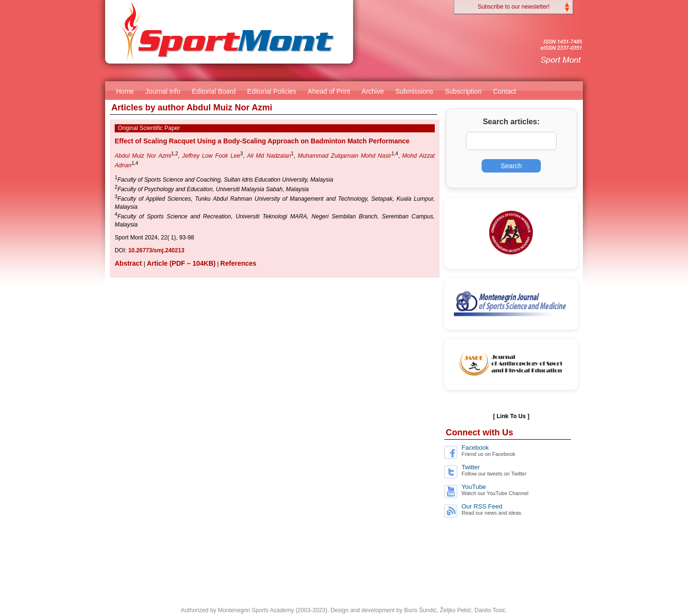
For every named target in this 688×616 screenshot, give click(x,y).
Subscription (463, 91)
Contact (505, 91)
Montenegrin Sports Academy (256, 610)
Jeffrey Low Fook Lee (211, 156)
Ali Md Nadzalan (269, 156)
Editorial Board (214, 91)
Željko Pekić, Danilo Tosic (473, 610)
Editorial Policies (272, 91)
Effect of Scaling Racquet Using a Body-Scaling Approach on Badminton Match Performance (262, 141)
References (238, 263)
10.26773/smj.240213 (156, 250)
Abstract (129, 263)
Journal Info (163, 91)
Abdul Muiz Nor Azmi (143, 156)
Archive (373, 91)
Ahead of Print (329, 91)
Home (125, 91)
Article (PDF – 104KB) (181, 263)
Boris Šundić (420, 610)
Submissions (414, 91)
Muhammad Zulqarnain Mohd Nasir (344, 156)
